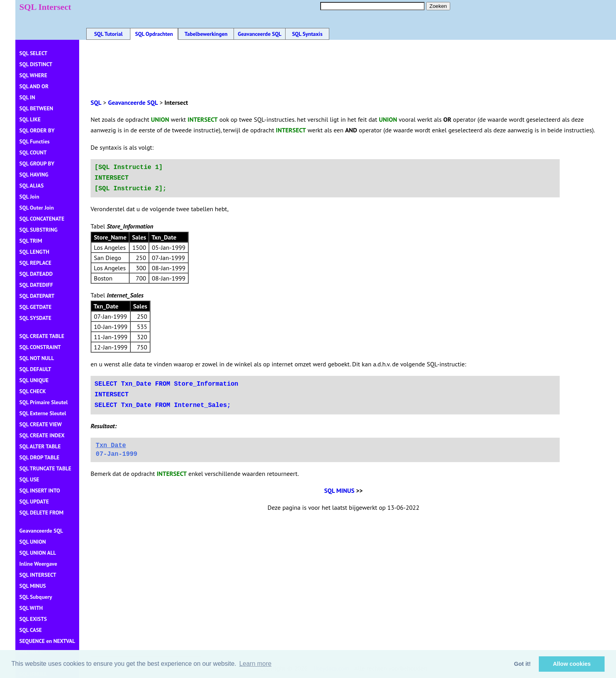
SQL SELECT (33, 53)
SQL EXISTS (33, 619)
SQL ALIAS (32, 186)
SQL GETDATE (35, 307)
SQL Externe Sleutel (43, 413)
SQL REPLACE (35, 263)
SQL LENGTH (34, 252)
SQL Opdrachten (154, 34)
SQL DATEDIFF (36, 285)
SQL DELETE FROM (41, 513)
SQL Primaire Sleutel (44, 402)
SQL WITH (31, 608)
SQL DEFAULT (35, 369)
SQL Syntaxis (307, 34)
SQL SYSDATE (35, 318)
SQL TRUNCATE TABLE (45, 468)
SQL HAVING (34, 175)
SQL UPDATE (34, 502)
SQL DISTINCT (36, 64)
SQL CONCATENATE (42, 219)
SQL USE (29, 479)
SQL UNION (32, 542)
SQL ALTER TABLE (40, 446)
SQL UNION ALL (38, 553)
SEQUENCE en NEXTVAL (47, 641)
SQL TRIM (31, 241)
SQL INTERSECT (38, 575)
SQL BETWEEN (36, 108)
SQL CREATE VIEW (41, 424)
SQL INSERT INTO (40, 490)
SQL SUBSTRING (38, 230)
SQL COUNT (33, 152)
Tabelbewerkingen (206, 34)
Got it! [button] (522, 664)
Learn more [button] (255, 664)
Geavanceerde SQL (260, 34)
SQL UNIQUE (34, 380)
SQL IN (27, 97)
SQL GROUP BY (37, 163)
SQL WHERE (33, 75)
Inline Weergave (38, 564)
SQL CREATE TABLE (42, 336)
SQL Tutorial (108, 34)
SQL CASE (31, 630)
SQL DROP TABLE (39, 457)
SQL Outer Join (37, 208)
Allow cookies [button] (572, 664)
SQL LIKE (30, 119)
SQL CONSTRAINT (40, 347)
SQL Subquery (36, 597)
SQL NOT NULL (37, 358)
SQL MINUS (339, 490)
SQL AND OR (34, 86)
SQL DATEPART (37, 296)
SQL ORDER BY (37, 130)
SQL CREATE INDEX (42, 435)
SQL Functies (34, 141)
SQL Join (29, 197)
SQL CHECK (32, 391)
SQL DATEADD (36, 274)
